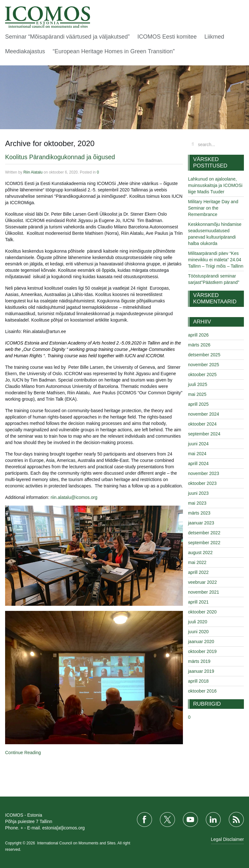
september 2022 (204, 543)
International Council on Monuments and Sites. (77, 843)
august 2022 (200, 553)
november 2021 (204, 592)
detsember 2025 (204, 355)
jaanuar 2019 (201, 671)
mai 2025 (197, 394)
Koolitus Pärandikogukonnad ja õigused (60, 157)
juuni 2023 (198, 493)
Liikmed (214, 37)
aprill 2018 (198, 681)
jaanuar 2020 (201, 642)
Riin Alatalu (33, 172)
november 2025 (204, 365)
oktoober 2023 (202, 483)
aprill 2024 (198, 464)
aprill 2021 (198, 602)
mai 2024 (197, 454)
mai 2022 (197, 562)
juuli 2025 (198, 384)
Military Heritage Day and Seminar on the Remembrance (213, 208)
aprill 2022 (198, 572)
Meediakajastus (25, 51)
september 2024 (204, 434)
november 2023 (204, 473)
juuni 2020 (198, 632)
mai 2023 (197, 503)
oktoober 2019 (202, 651)
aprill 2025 (198, 404)
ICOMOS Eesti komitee (167, 37)
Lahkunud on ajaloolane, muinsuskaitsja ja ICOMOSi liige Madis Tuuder (215, 185)
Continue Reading (23, 753)
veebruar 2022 (202, 582)
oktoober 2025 (202, 375)
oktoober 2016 (202, 691)
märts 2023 (199, 513)
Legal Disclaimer (227, 839)
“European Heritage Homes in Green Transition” (114, 51)
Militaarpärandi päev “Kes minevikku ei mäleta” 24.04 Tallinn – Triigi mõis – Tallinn (216, 260)
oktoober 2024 (202, 424)
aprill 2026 (198, 335)
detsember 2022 (204, 533)
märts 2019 (199, 661)
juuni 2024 (198, 444)
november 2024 (204, 414)
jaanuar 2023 (201, 523)
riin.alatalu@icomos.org (74, 497)
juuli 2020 (198, 622)
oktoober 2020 (202, 612)
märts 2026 (199, 345)
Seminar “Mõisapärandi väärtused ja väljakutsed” (67, 37)
